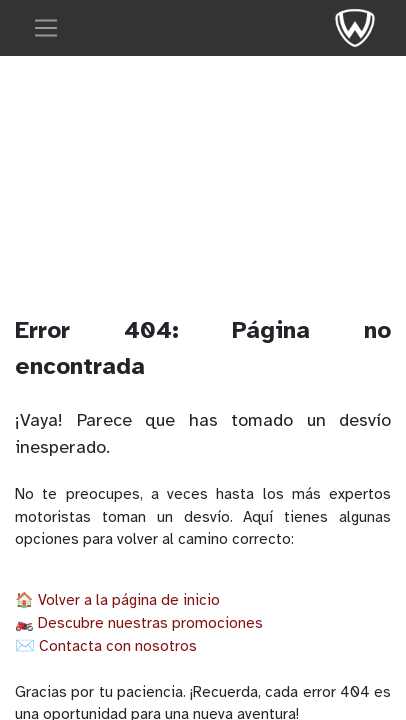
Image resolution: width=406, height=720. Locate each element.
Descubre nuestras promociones (150, 623)
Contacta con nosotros (118, 646)
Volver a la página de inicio (129, 600)
